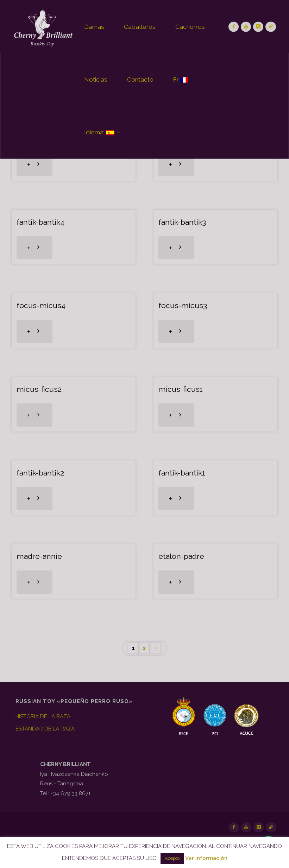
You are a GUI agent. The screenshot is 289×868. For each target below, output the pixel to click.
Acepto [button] (172, 858)
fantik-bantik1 (182, 473)
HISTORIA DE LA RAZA (43, 716)
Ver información (206, 858)
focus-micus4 (41, 305)
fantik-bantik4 (40, 222)
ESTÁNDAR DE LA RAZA (45, 729)
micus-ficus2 (39, 389)
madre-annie (39, 556)
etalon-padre (181, 556)
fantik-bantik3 (182, 222)
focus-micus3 (183, 305)
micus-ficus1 (181, 389)
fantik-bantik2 (40, 473)
